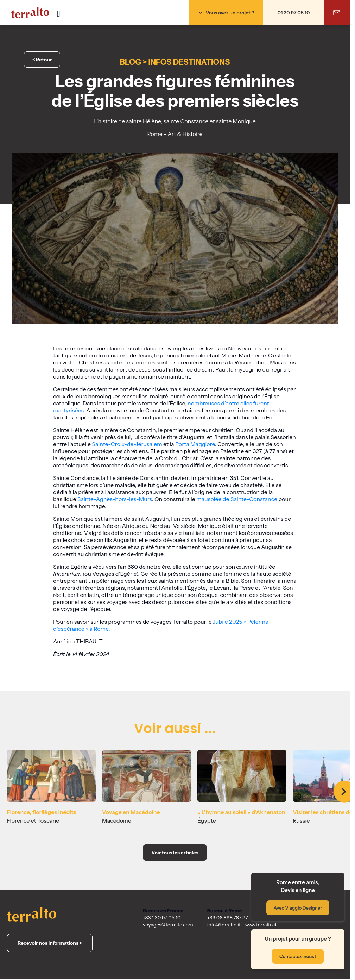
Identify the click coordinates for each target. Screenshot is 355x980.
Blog (131, 62)
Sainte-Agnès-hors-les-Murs (115, 499)
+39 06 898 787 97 (228, 918)
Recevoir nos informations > (50, 943)
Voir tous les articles (175, 853)
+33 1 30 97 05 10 (162, 918)
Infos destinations (189, 62)
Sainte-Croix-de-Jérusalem (127, 444)
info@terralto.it (224, 925)
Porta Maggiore (195, 444)
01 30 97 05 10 (294, 13)
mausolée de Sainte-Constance (237, 499)
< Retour (42, 60)
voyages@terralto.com (168, 925)
